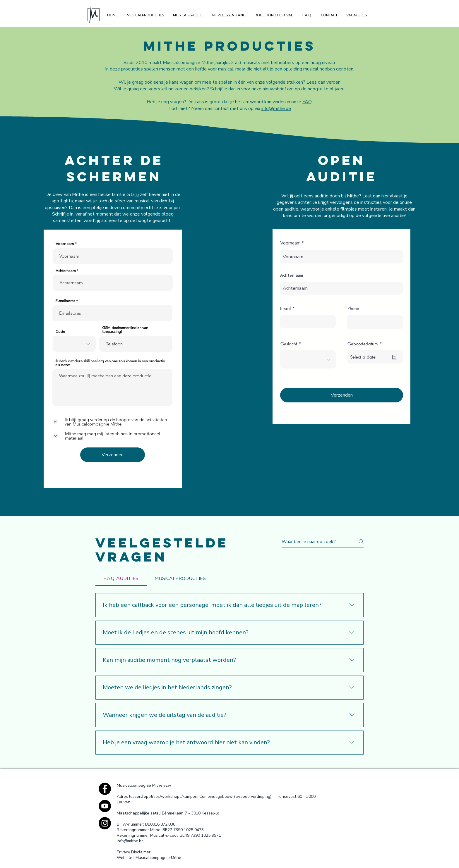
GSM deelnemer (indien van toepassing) (125, 330)
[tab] (121, 578)
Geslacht (289, 344)
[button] (145, 15)
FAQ (307, 102)
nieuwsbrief (275, 89)
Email (285, 308)
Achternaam (66, 271)
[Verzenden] (113, 455)
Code (60, 331)
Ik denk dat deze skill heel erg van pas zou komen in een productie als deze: (110, 363)
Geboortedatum (366, 344)
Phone (353, 308)
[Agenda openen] (395, 357)
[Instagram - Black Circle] (105, 823)
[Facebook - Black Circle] (105, 789)
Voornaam (65, 244)
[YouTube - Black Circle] (105, 806)
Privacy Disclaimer (134, 852)
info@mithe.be (276, 108)
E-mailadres (65, 301)
